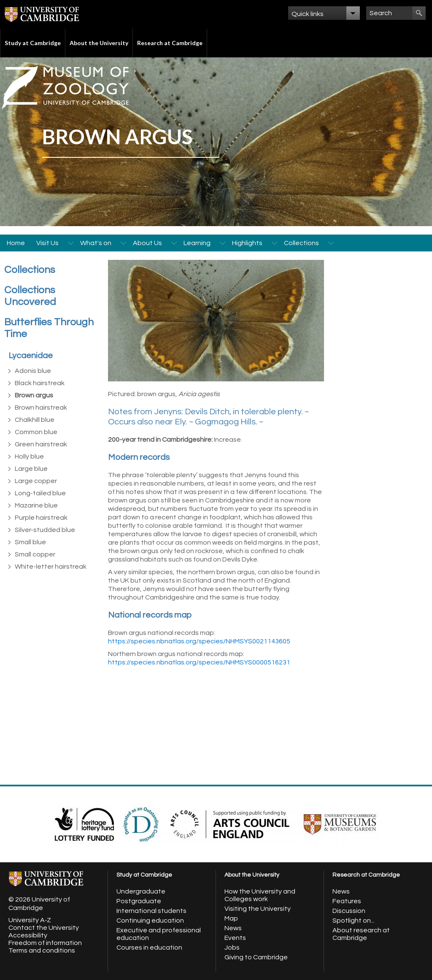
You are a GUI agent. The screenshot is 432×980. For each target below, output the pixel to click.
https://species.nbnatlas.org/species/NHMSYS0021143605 (199, 641)
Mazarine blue (36, 505)
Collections (301, 243)
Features (347, 901)
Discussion (349, 911)
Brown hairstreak (41, 408)
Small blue (30, 542)
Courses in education (149, 948)
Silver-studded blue (45, 530)
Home (16, 243)
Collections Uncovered (30, 296)
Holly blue (29, 456)
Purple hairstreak (41, 518)
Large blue (31, 469)
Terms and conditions (42, 950)
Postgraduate (139, 901)
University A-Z (30, 920)
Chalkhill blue (35, 420)
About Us (147, 243)
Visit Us (47, 243)
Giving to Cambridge (256, 957)
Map (231, 918)
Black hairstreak (40, 383)
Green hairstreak (41, 444)
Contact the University (44, 928)
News (233, 928)
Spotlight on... (354, 921)
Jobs (232, 948)
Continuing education (150, 921)
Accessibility (28, 935)
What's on (96, 243)
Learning (197, 243)
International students (151, 911)
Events (235, 938)
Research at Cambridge (170, 43)
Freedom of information (45, 943)
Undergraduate (141, 891)
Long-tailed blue (40, 493)
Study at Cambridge (33, 43)
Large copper (36, 481)
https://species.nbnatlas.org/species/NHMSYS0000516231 (199, 662)
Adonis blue (33, 371)
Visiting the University (258, 909)
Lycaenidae (31, 356)
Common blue (36, 432)
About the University (99, 43)
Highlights (247, 243)
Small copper (35, 554)
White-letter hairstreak (51, 567)
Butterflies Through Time (49, 328)
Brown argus (34, 395)
